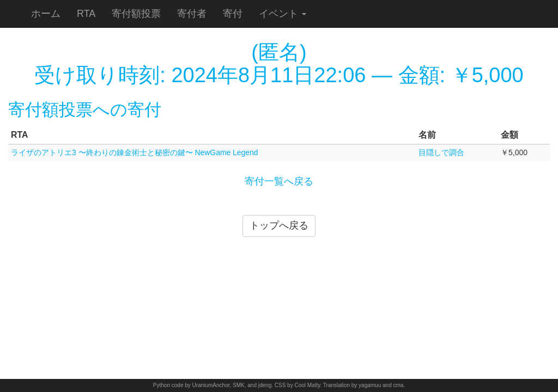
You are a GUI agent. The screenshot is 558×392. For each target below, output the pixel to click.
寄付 (233, 14)
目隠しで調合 (441, 152)
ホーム (46, 14)
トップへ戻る (279, 225)
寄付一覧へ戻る (279, 181)
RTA (86, 14)
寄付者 (192, 14)
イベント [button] (283, 14)
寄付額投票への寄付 (85, 110)
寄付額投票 (136, 14)
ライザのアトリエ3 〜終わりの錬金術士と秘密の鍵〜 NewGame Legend (135, 152)
